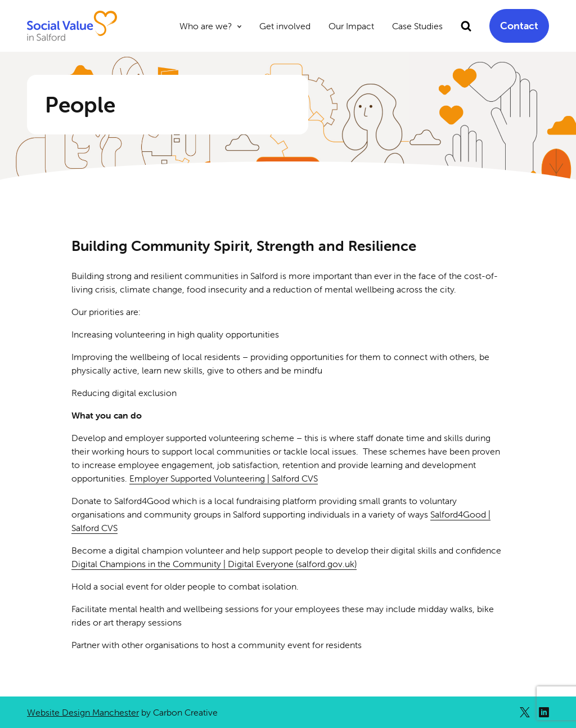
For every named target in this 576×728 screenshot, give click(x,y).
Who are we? (206, 26)
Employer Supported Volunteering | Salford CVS (224, 478)
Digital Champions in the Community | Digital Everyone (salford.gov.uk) (214, 564)
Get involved (285, 26)
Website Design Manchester (83, 712)
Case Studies (417, 26)
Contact (519, 26)
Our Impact (351, 26)
